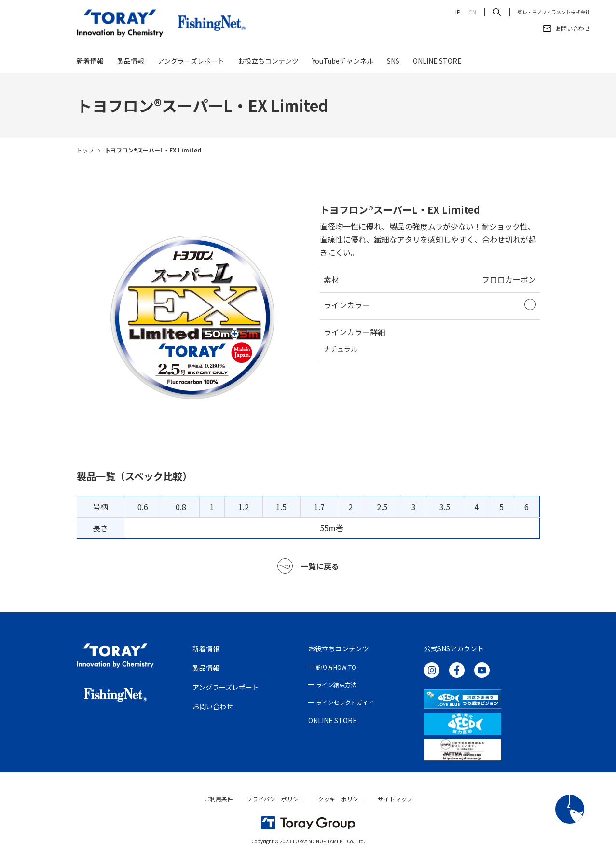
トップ (85, 153)
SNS (393, 64)
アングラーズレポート (191, 64)
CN (472, 12)
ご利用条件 (219, 802)
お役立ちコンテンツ (268, 64)
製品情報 (131, 64)
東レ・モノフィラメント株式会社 (554, 12)
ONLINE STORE (437, 64)
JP (457, 12)
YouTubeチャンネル (343, 64)
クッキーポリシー (341, 802)
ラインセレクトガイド (345, 705)
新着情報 (90, 64)
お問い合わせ (213, 709)
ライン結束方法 (336, 688)
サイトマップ (395, 802)
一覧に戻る (308, 569)
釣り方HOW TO (336, 670)
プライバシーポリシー (275, 802)
